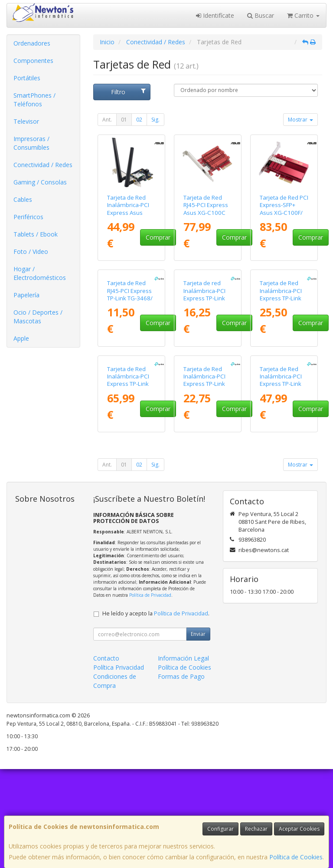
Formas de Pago (181, 775)
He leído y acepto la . (156, 712)
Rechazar (256, 829)
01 (124, 120)
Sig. (155, 120)
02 (139, 120)
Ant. (107, 120)
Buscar (261, 15)
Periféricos (28, 217)
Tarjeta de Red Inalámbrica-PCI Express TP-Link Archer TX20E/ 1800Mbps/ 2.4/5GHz (204, 487)
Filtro (128, 92)
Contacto (106, 757)
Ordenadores (32, 43)
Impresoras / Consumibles (31, 143)
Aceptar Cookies (299, 829)
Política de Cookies (296, 857)
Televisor (26, 121)
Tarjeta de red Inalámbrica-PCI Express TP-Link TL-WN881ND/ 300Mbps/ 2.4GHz (207, 348)
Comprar (158, 237)
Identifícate (215, 15)
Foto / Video (31, 252)
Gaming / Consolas (40, 182)
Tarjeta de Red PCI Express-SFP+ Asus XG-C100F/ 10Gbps (284, 209)
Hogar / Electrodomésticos (40, 273)
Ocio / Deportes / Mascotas (38, 317)
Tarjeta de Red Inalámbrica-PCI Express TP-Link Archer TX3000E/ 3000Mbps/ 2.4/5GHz (282, 487)
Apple (21, 338)
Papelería (26, 295)
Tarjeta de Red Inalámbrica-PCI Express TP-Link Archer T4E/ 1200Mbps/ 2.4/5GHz (281, 352)
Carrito (303, 15)
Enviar (198, 733)
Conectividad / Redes (43, 165)
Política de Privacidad (150, 694)
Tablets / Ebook (36, 234)
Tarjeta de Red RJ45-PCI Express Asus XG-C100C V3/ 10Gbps (206, 209)
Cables (23, 199)
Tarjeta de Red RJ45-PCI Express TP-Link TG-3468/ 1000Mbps (130, 344)
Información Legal (183, 757)
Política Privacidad (119, 766)
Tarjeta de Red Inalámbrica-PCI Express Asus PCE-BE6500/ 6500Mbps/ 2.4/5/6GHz (128, 216)
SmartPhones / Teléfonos (34, 100)
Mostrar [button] (300, 120)
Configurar (220, 829)
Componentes (33, 61)
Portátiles (27, 78)
